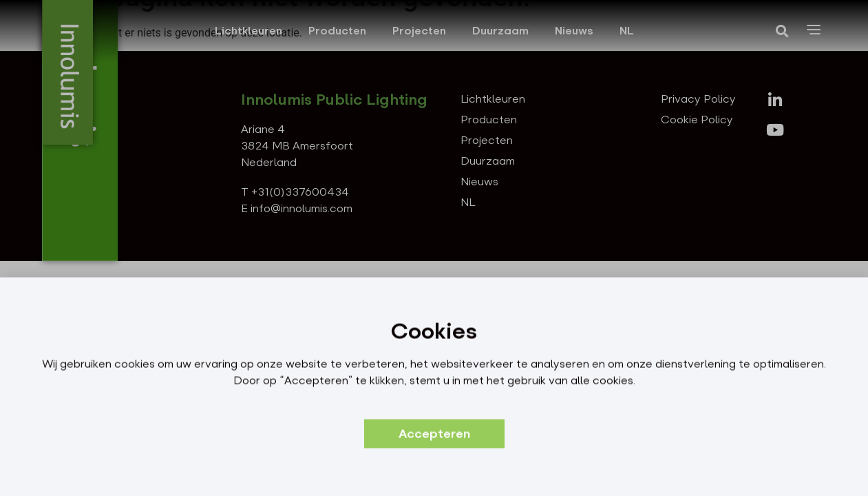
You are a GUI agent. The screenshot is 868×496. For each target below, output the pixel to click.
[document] (434, 248)
